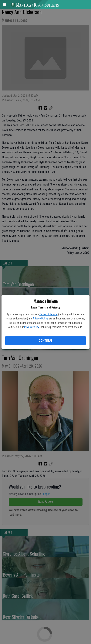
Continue (45, 341)
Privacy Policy (40, 319)
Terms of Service (49, 314)
